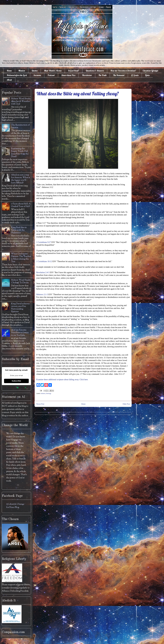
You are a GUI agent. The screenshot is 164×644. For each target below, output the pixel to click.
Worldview (87, 75)
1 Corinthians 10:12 (44, 261)
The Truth (102, 75)
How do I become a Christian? (123, 71)
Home (9, 71)
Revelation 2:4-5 (43, 272)
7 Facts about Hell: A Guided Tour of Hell (21, 205)
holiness (43, 393)
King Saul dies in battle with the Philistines (19, 230)
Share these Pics (68, 75)
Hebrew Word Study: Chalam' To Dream (21, 281)
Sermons (37, 75)
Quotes (34, 71)
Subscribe (16, 381)
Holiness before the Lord (17, 75)
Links (147, 75)
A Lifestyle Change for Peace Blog (15, 506)
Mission (22, 71)
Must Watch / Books (53, 71)
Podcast (51, 75)
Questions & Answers (95, 71)
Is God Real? (74, 71)
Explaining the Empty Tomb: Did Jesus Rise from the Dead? (20, 153)
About (9, 80)
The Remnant (119, 75)
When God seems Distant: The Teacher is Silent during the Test (21, 258)
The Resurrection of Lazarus (20, 126)
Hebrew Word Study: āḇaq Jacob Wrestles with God (21, 101)
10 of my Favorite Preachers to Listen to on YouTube (20, 333)
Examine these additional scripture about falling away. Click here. (62, 380)
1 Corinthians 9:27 (44, 242)
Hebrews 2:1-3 (42, 294)
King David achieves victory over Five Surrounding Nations (20, 308)
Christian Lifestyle (150, 71)
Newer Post (40, 404)
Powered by (16, 387)
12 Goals (135, 75)
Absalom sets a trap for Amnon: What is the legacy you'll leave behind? (21, 179)
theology (49, 393)
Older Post (126, 404)
